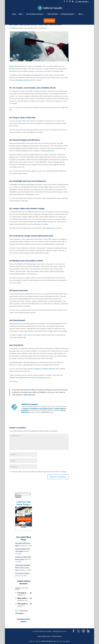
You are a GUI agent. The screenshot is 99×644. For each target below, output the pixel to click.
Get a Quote (49, 21)
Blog (20, 14)
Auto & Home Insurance (35, 14)
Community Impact (67, 14)
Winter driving (14, 66)
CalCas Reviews (53, 14)
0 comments (42, 28)
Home (14, 14)
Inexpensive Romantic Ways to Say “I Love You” (23, 567)
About (80, 14)
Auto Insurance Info (31, 28)
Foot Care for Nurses (22, 573)
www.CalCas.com (44, 636)
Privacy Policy (57, 636)
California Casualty (17, 28)
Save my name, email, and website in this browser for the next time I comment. (39, 472)
